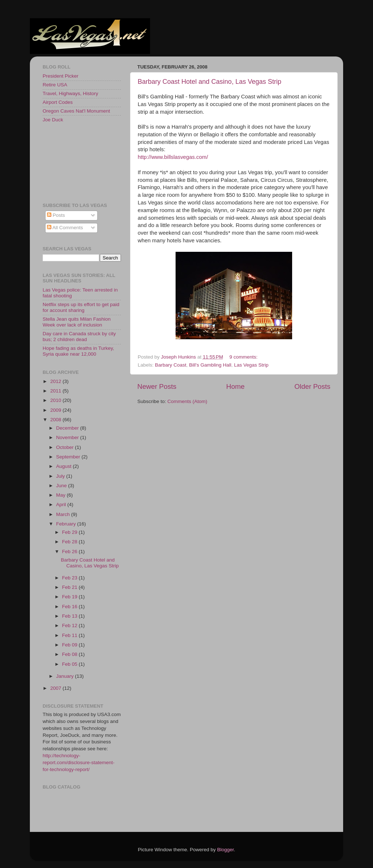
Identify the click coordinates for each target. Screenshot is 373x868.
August (64, 466)
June (62, 486)
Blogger (225, 850)
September (69, 457)
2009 (56, 410)
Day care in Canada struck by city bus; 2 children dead (79, 337)
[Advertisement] (75, 162)
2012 (56, 381)
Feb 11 (70, 635)
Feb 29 (70, 532)
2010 (56, 400)
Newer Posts (157, 386)
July (61, 476)
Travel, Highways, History (70, 93)
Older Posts (312, 386)
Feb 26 (70, 552)
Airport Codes (58, 102)
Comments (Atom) (188, 401)
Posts (56, 215)
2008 (56, 420)
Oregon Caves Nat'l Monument (76, 111)
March (64, 514)
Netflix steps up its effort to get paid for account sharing (81, 307)
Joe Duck (53, 120)
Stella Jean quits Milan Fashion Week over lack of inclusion (77, 322)
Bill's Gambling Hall (210, 365)
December (68, 428)
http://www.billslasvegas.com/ (173, 157)
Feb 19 (70, 597)
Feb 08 (70, 654)
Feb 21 (70, 587)
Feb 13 (70, 616)
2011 (56, 391)
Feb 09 (70, 645)
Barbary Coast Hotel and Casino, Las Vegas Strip (209, 82)
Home (235, 386)
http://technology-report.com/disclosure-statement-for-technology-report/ (78, 763)
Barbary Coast (170, 365)
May (61, 495)
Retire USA (55, 85)
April (62, 505)
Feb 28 (70, 542)
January (66, 676)
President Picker (60, 76)
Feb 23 (70, 578)
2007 (56, 688)
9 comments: (244, 357)
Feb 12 (70, 625)
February (67, 524)
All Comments (65, 228)
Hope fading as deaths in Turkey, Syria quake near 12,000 (78, 351)
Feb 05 (70, 664)
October (66, 447)
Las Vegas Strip (252, 365)
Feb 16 (70, 607)
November (68, 437)
